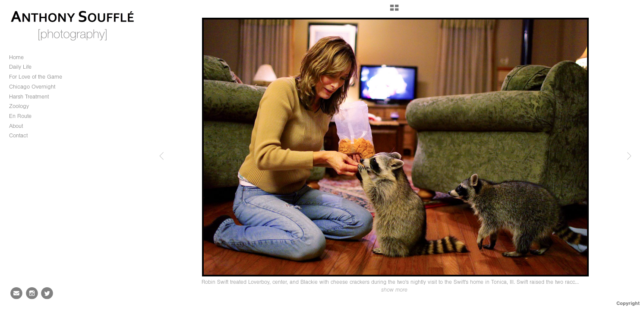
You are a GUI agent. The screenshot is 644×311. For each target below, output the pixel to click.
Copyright (628, 303)
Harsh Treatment (29, 97)
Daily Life (20, 67)
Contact (18, 135)
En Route (20, 116)
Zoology (23, 106)
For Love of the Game (36, 77)
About (16, 126)
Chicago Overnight (32, 87)
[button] (394, 11)
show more (394, 290)
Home (16, 57)
